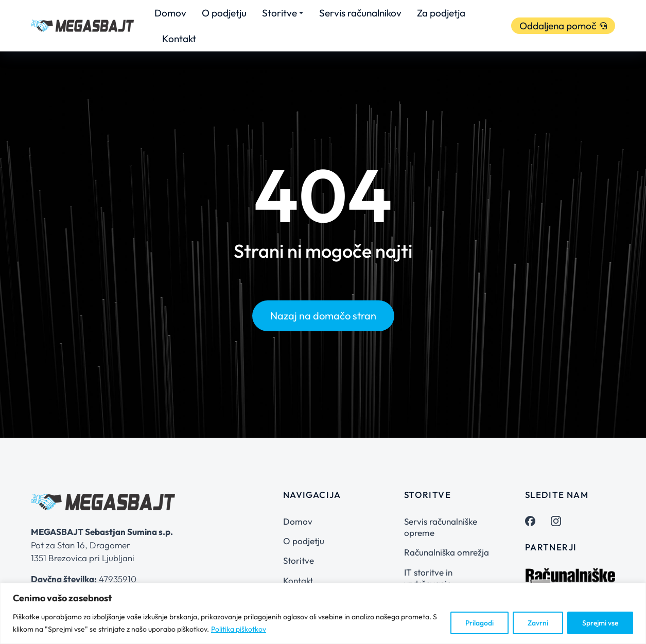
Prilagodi (479, 623)
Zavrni (538, 623)
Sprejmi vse (600, 623)
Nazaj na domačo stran (323, 316)
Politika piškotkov (239, 629)
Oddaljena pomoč (563, 26)
